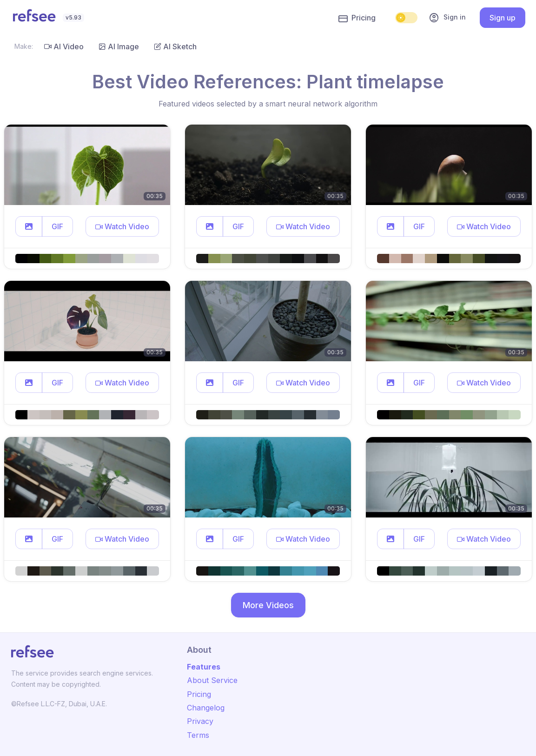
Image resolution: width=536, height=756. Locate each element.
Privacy (200, 721)
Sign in (447, 18)
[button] (29, 226)
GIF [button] (57, 226)
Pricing (357, 18)
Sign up (503, 18)
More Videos (268, 605)
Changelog (206, 708)
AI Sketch (175, 46)
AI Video (64, 46)
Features (204, 667)
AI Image (119, 46)
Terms (198, 735)
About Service (212, 680)
